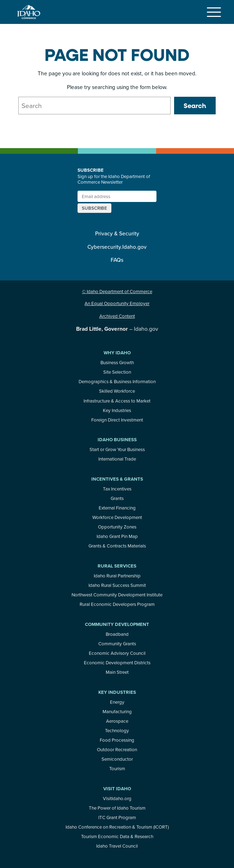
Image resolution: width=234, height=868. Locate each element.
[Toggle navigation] (214, 12)
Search (195, 106)
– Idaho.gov (117, 329)
